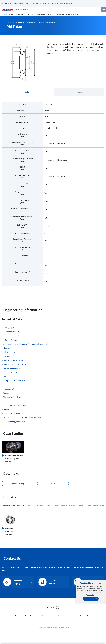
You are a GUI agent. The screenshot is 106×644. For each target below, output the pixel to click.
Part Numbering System (12, 336)
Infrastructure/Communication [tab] (14, 505)
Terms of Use (29, 616)
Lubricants (7, 409)
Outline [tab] (27, 92)
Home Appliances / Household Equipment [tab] (69, 506)
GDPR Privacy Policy (84, 616)
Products (10, 14)
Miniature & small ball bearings (44, 14)
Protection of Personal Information (49, 616)
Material (7, 348)
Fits (5, 377)
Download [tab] (79, 92)
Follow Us (53, 607)
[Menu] (104, 9)
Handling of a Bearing (12, 413)
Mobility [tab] (30, 506)
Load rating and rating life (13, 360)
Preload (6, 385)
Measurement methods (12, 368)
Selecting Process (10, 340)
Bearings (31, 14)
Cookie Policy (69, 616)
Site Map (18, 616)
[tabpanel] (53, 195)
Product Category (20, 14)
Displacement (9, 389)
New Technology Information (14, 422)
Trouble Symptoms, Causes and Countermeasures (22, 417)
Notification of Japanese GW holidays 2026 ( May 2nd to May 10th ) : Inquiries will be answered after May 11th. (39, 3)
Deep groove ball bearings (63, 14)
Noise (6, 401)
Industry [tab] (49, 506)
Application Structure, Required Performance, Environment (26, 344)
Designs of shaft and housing (14, 381)
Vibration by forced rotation (14, 397)
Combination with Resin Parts (15, 405)
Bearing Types (9, 328)
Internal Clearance (10, 372)
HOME (3, 14)
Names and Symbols (11, 332)
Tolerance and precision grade (15, 364)
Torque (6, 393)
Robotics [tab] (40, 506)
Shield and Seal (9, 352)
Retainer (7, 356)
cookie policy (91, 595)
